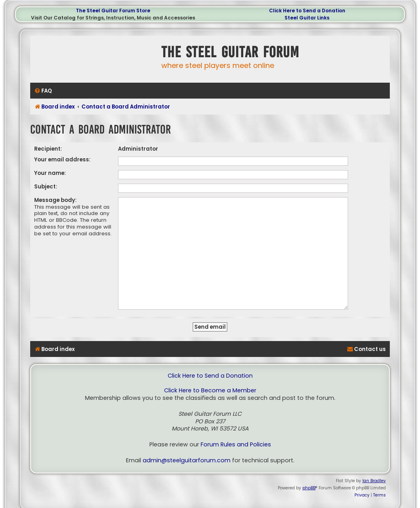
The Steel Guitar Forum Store (113, 11)
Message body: (55, 200)
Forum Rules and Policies (236, 432)
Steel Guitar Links (307, 18)
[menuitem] (43, 91)
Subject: (46, 187)
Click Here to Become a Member (210, 378)
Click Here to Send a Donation (307, 11)
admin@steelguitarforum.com (187, 448)
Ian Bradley (374, 468)
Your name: (50, 173)
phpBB (309, 476)
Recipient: (48, 149)
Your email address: (62, 160)
